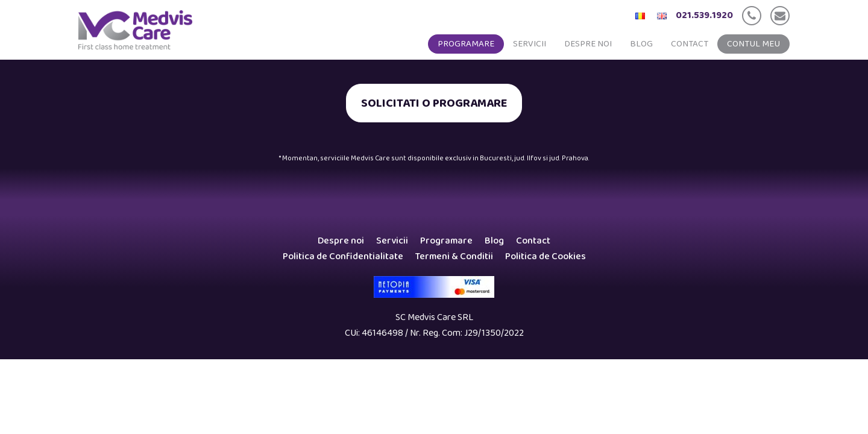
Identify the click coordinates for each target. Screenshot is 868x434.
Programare (466, 44)
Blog (641, 44)
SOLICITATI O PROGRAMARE (434, 103)
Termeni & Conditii (454, 256)
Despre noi (588, 44)
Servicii (530, 44)
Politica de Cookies (546, 256)
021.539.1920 (704, 15)
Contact (690, 44)
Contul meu (753, 44)
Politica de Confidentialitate (343, 256)
